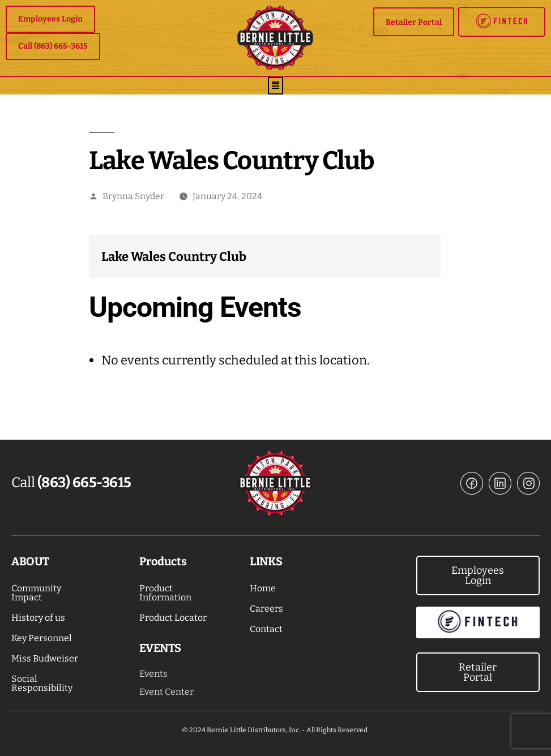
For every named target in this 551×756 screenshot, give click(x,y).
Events (153, 674)
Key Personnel (42, 638)
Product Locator (173, 618)
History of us (38, 618)
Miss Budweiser (45, 658)
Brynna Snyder (133, 196)
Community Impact (36, 593)
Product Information (165, 593)
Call (71, 483)
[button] (276, 86)
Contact (266, 629)
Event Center (166, 692)
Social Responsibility (42, 683)
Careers (266, 609)
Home (263, 588)
